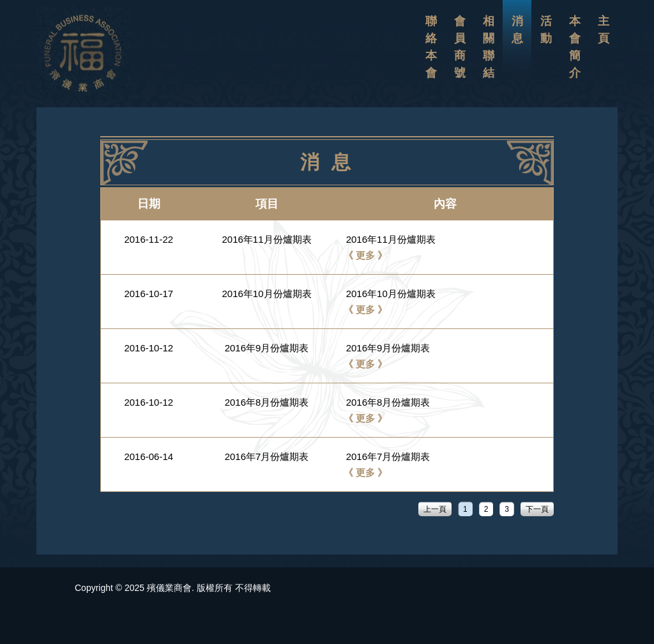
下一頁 (537, 509)
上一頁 (435, 509)
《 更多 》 (365, 255)
